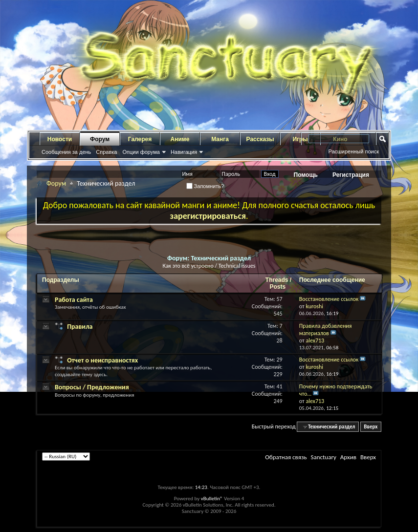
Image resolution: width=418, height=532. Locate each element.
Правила (80, 327)
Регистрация (351, 175)
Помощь (306, 175)
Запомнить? (205, 186)
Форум (100, 139)
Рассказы (260, 139)
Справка (106, 152)
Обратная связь (286, 457)
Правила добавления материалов (326, 330)
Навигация (184, 152)
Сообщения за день (66, 152)
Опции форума (141, 152)
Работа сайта (74, 300)
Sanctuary (323, 457)
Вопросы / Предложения (92, 387)
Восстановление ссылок (329, 299)
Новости (60, 139)
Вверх (371, 427)
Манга (220, 139)
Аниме (180, 139)
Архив (348, 457)
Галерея (140, 139)
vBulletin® (212, 499)
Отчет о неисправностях (102, 360)
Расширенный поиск (353, 151)
